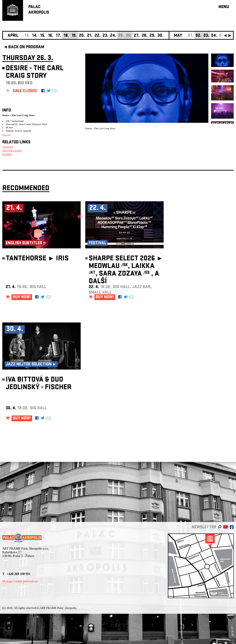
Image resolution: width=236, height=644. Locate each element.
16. (51, 36)
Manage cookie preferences (20, 581)
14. (35, 36)
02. (199, 36)
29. (152, 36)
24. (113, 36)
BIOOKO (7, 154)
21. (90, 36)
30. (160, 36)
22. (98, 36)
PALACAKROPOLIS (39, 10)
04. (214, 36)
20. (82, 36)
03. (206, 36)
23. (105, 36)
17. (58, 36)
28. (145, 36)
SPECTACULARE (12, 150)
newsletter (204, 528)
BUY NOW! (22, 297)
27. (137, 36)
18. (66, 36)
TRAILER (8, 147)
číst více (6, 135)
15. (43, 36)
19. (74, 36)
